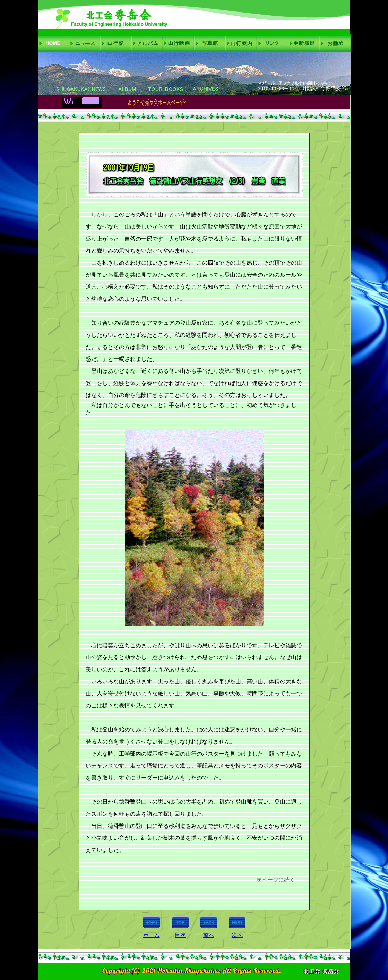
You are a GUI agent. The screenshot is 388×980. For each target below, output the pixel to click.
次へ (237, 935)
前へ (209, 935)
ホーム (152, 935)
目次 (180, 935)
